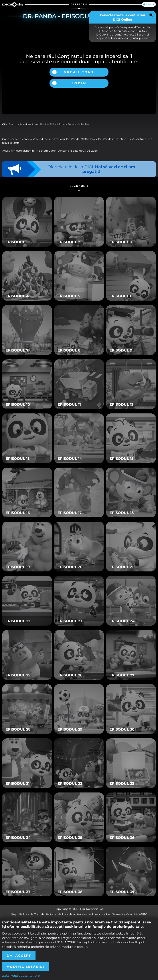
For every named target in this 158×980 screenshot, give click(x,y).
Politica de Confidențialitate (38, 914)
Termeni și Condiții (124, 914)
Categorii (79, 5)
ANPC (143, 914)
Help (14, 914)
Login (151, 4)
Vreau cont (79, 72)
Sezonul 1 (79, 186)
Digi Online (13, 4)
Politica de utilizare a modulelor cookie (84, 914)
